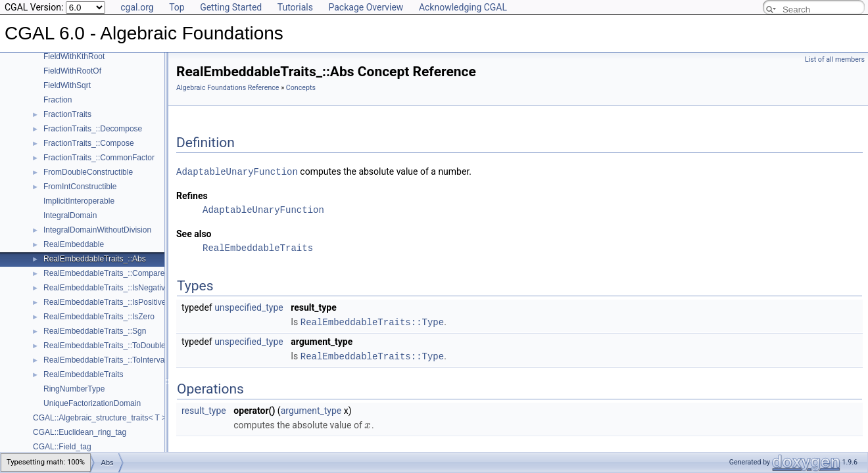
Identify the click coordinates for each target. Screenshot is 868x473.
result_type (204, 409)
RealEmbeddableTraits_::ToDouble (105, 346)
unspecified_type (249, 307)
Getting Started (231, 7)
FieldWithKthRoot (74, 56)
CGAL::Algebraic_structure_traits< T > (100, 418)
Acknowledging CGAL (463, 7)
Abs (108, 453)
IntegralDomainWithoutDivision (97, 230)
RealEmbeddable (74, 244)
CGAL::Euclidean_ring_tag (80, 432)
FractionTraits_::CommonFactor (99, 158)
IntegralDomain (70, 215)
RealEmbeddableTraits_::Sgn (95, 331)
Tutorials (295, 7)
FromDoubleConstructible (88, 172)
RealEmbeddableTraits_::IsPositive (105, 302)
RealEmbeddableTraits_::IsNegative (107, 288)
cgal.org (137, 7)
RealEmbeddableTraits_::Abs (95, 259)
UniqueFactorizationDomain (92, 403)
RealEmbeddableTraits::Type (372, 321)
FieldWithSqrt (67, 85)
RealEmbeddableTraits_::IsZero (99, 317)
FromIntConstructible (80, 187)
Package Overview (366, 7)
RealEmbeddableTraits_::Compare (104, 273)
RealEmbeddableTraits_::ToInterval (105, 360)
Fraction (58, 100)
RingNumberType (74, 389)
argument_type (311, 409)
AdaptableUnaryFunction (237, 171)
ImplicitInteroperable (79, 201)
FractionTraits (67, 114)
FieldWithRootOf (72, 71)
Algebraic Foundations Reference (228, 88)
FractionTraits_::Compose (89, 143)
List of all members (835, 59)
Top (177, 7)
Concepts (301, 88)
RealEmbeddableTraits (84, 374)
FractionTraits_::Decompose (93, 129)
